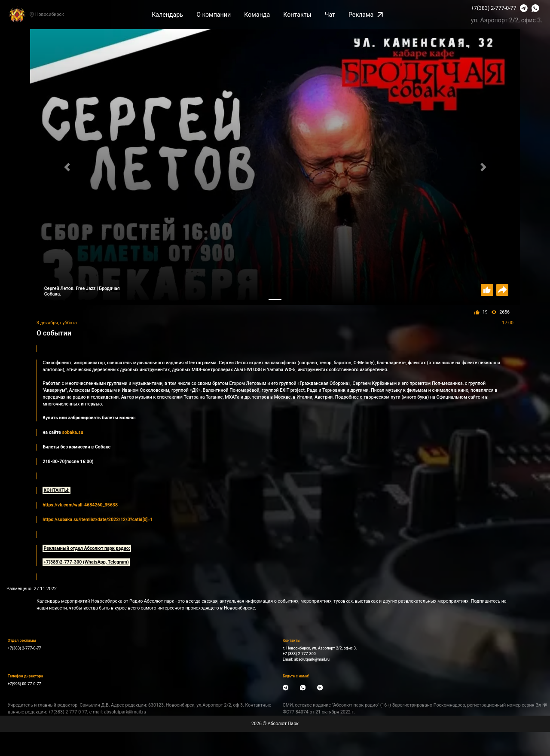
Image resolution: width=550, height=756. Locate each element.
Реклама (366, 15)
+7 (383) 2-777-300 (299, 654)
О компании (214, 15)
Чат (330, 15)
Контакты (297, 15)
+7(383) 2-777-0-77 (494, 8)
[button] (67, 167)
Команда (257, 15)
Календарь (167, 15)
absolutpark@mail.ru (312, 659)
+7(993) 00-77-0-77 (24, 684)
